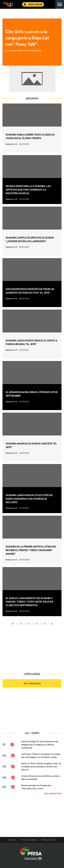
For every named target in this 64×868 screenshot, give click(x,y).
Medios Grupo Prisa (32, 859)
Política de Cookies (48, 840)
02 (21, 624)
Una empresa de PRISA (32, 851)
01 (13, 624)
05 (45, 624)
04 (37, 624)
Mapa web (13, 840)
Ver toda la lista (32, 683)
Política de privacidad (29, 840)
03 (29, 624)
